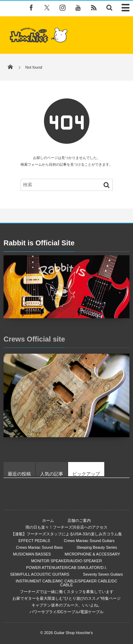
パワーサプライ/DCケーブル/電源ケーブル (66, 612)
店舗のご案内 (79, 520)
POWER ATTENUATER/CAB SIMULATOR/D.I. (67, 568)
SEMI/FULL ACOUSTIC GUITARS (40, 574)
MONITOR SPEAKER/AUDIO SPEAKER (67, 561)
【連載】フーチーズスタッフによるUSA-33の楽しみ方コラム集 (67, 534)
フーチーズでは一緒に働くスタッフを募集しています (67, 592)
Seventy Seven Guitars (103, 574)
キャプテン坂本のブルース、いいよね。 (67, 605)
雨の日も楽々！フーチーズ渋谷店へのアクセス (66, 527)
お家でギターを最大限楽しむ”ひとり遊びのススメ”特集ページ (66, 598)
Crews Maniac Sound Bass (39, 547)
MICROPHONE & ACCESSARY (92, 554)
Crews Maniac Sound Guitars (89, 541)
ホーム (48, 520)
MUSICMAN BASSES (32, 554)
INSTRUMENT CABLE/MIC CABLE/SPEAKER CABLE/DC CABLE (66, 583)
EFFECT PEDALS (34, 541)
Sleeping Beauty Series (97, 547)
